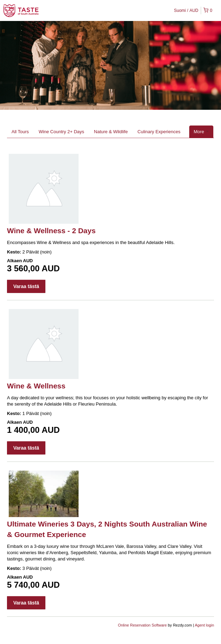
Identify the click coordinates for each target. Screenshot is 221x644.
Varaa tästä (26, 286)
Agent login (204, 625)
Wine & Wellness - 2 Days (51, 231)
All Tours (20, 132)
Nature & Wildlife (111, 132)
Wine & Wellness (36, 386)
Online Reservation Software (142, 625)
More (201, 132)
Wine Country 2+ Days (61, 132)
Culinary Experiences (159, 132)
